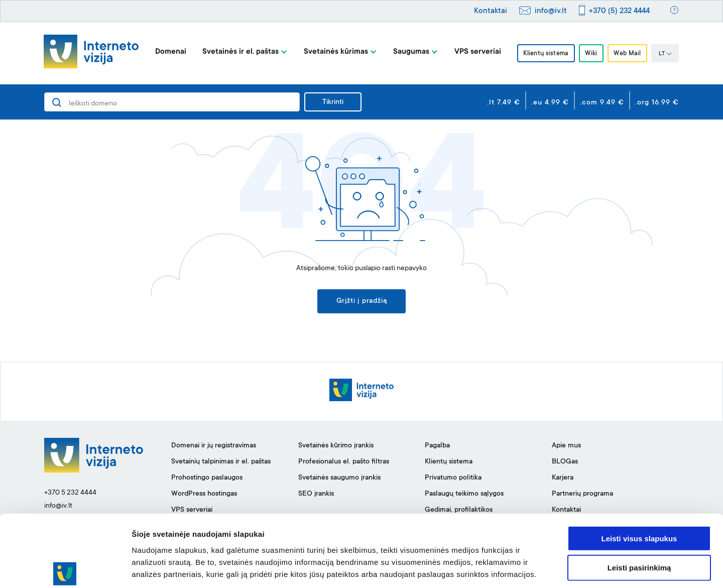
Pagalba (437, 446)
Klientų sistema (544, 54)
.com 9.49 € (602, 103)
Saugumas (409, 52)
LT (667, 54)
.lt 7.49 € (504, 103)
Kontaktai (491, 11)
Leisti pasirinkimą (639, 521)
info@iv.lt (551, 11)
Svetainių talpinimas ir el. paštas (221, 462)
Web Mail (629, 54)
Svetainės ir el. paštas (238, 52)
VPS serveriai (475, 52)
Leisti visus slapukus (639, 492)
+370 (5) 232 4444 (619, 11)
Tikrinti (333, 102)
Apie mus (566, 446)
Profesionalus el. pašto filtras (344, 462)
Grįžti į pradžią (362, 302)
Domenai (168, 52)
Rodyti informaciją (515, 568)
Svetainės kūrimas (333, 52)
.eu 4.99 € (550, 103)
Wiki (591, 54)
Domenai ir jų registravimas (214, 446)
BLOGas (565, 462)
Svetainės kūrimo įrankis (336, 446)
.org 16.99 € (657, 103)
